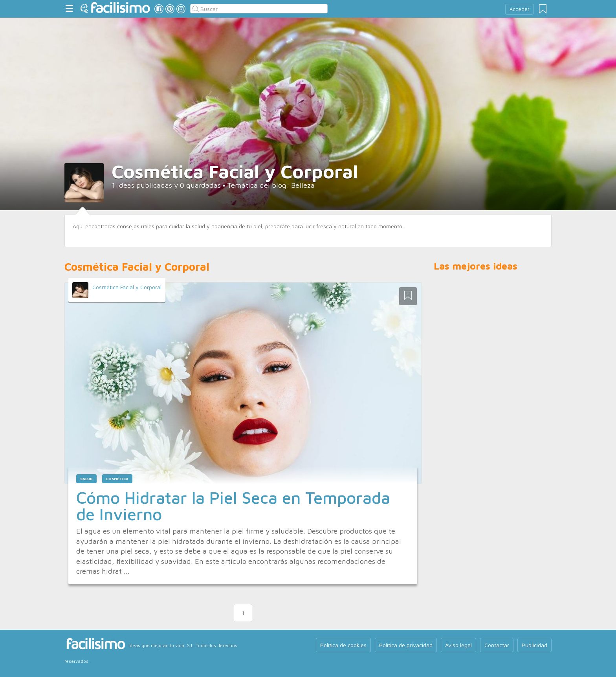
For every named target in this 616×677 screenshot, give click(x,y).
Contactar (497, 645)
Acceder (520, 9)
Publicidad (534, 645)
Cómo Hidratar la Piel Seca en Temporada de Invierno (233, 506)
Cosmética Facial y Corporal (127, 287)
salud (86, 479)
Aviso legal (458, 645)
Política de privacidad (406, 645)
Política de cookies (343, 645)
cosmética (117, 479)
